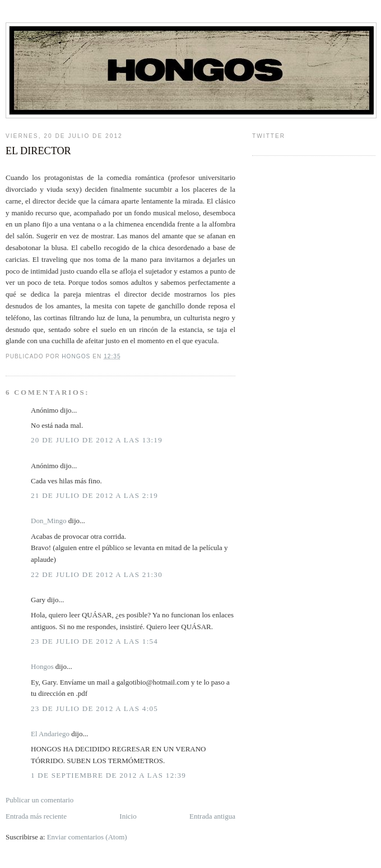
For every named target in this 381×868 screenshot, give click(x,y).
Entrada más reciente (36, 816)
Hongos (42, 666)
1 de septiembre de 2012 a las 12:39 (108, 775)
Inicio (128, 816)
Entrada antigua (212, 816)
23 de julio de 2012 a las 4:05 (94, 708)
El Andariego (50, 734)
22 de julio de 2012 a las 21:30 (97, 574)
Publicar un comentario (40, 800)
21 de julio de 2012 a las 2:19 (94, 495)
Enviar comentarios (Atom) (87, 837)
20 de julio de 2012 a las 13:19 (97, 440)
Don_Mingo (49, 521)
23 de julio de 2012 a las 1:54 (94, 641)
